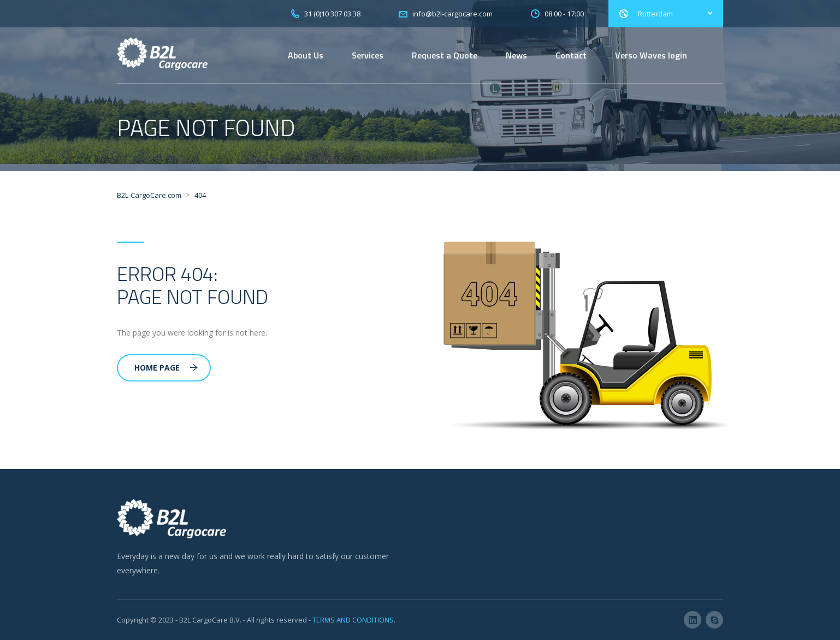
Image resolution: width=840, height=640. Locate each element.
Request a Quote (445, 55)
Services (368, 55)
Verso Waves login (651, 55)
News (516, 55)
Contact (571, 55)
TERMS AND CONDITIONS (353, 620)
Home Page (166, 368)
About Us (306, 55)
